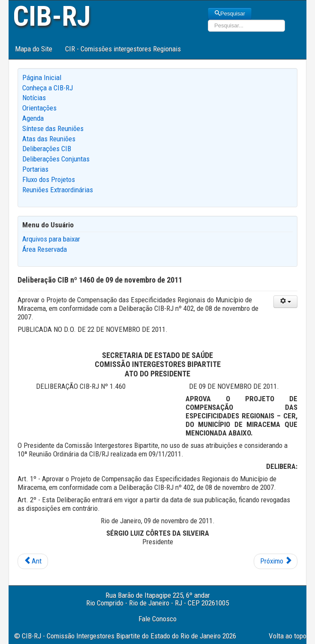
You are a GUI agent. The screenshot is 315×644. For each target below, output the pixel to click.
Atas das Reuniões (49, 139)
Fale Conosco (157, 619)
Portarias (35, 169)
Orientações (39, 108)
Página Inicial (42, 78)
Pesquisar (230, 13)
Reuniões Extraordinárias (58, 190)
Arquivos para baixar (51, 239)
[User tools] (285, 302)
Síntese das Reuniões (53, 128)
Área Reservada (45, 249)
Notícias (34, 98)
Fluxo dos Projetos (49, 179)
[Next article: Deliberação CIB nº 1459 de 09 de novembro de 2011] (276, 561)
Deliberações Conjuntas (56, 159)
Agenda (33, 118)
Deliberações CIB (47, 149)
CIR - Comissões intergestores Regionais (123, 49)
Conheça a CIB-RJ (48, 88)
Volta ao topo (288, 636)
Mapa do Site (34, 49)
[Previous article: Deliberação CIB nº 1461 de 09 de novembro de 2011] (33, 561)
